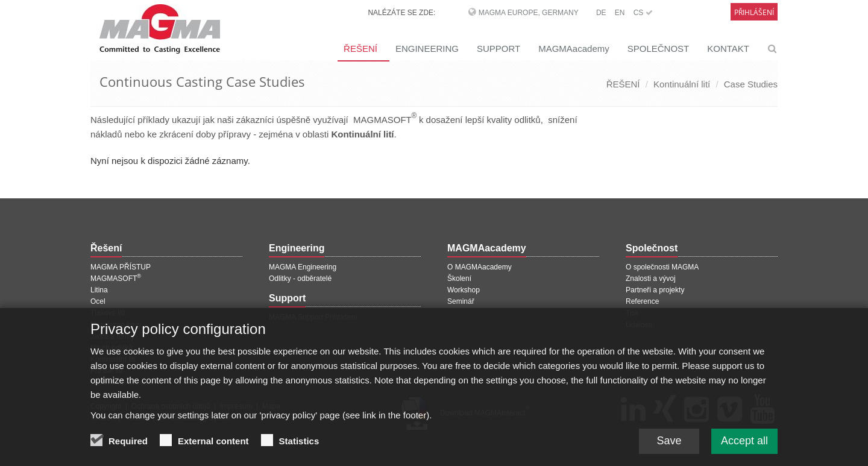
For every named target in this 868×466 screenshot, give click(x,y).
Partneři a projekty (655, 290)
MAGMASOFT (116, 279)
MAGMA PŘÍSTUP (121, 267)
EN (620, 13)
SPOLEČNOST (659, 49)
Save (669, 447)
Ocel (98, 301)
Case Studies (751, 84)
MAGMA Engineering (303, 267)
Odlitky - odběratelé (300, 279)
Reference (642, 301)
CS (643, 13)
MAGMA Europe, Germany (529, 13)
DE (601, 13)
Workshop (464, 290)
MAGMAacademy (574, 49)
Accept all (744, 447)
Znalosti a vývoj (651, 279)
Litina (99, 290)
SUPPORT (498, 49)
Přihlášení (754, 12)
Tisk (632, 313)
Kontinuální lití (682, 84)
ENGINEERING (427, 49)
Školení (459, 279)
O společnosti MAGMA (662, 267)
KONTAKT (728, 49)
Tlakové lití (108, 313)
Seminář (461, 301)
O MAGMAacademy (480, 267)
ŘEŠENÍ (360, 49)
